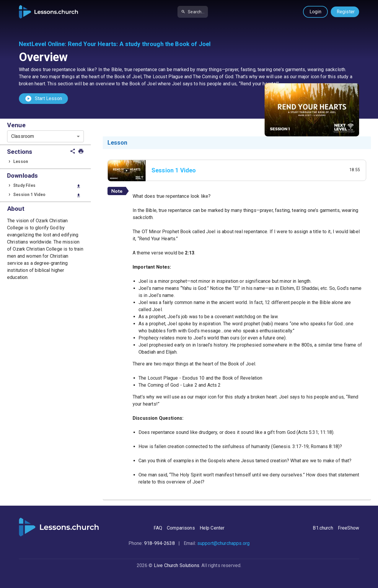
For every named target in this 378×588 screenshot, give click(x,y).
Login (315, 12)
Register (346, 12)
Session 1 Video (47, 195)
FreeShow (348, 528)
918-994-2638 (159, 543)
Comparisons (181, 528)
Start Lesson (43, 99)
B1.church (323, 528)
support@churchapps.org (223, 543)
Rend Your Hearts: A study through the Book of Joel (139, 44)
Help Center (212, 528)
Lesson (21, 161)
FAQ (158, 528)
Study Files (47, 186)
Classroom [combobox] (23, 136)
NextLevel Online (42, 44)
